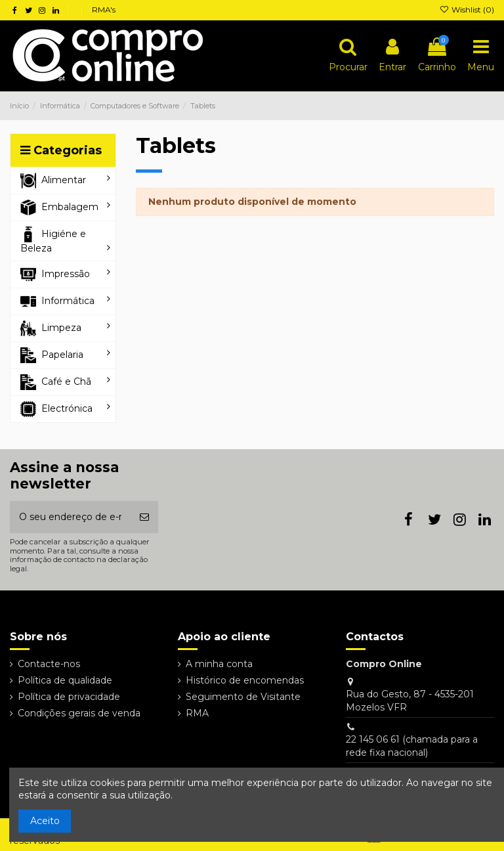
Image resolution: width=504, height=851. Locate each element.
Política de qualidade (65, 680)
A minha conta (219, 664)
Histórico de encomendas (245, 680)
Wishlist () (467, 10)
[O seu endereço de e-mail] (70, 517)
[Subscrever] (144, 517)
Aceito (45, 821)
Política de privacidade (69, 697)
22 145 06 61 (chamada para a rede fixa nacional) (412, 746)
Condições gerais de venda (79, 713)
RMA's (104, 10)
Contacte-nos (49, 664)
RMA (197, 713)
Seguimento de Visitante (243, 697)
